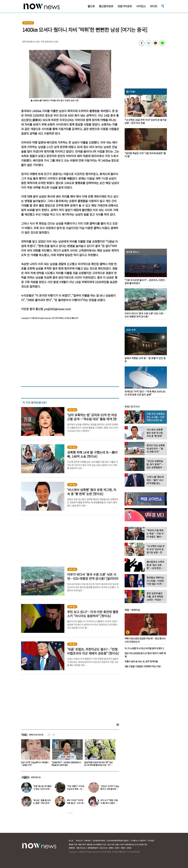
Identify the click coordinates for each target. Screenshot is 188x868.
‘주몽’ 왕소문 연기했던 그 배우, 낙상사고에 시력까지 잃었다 (42, 789)
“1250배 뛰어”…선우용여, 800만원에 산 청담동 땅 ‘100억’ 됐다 (68, 764)
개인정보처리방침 (99, 841)
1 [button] (68, 813)
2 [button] (70, 813)
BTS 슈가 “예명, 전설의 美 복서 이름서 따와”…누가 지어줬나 (109, 803)
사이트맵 (151, 841)
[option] (35, 754)
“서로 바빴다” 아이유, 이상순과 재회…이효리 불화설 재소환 (76, 789)
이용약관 (87, 841)
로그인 (71, 841)
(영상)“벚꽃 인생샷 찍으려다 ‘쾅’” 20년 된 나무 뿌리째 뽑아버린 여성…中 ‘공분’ (100, 765)
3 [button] (72, 813)
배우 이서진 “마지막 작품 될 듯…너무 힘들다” (76, 803)
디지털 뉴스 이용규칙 (138, 841)
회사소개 (79, 841)
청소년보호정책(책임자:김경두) (118, 841)
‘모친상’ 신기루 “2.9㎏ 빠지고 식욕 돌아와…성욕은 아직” (35, 764)
